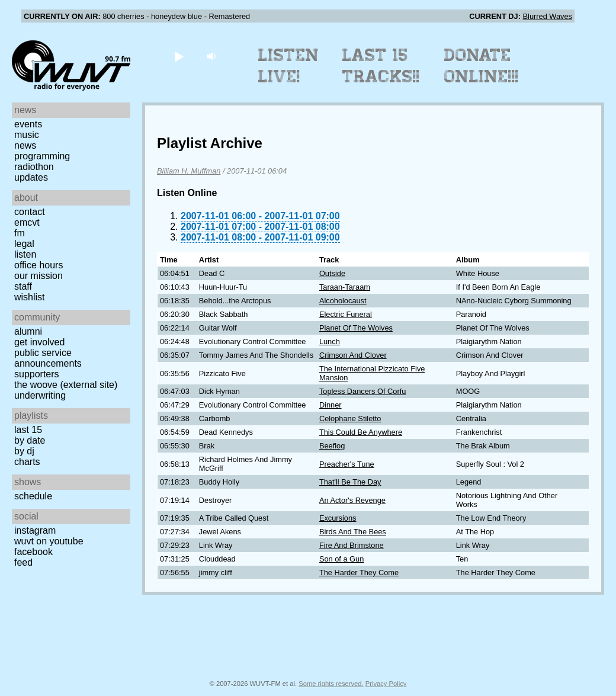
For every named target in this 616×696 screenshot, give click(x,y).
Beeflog (332, 446)
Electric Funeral (346, 314)
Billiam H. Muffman (189, 171)
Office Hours (38, 265)
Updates (31, 177)
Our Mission (38, 276)
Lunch (330, 341)
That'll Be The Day (350, 482)
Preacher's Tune (347, 464)
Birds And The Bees (353, 532)
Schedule (33, 496)
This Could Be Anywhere (361, 432)
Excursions (338, 518)
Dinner (331, 405)
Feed (23, 562)
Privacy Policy (386, 684)
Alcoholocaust (343, 301)
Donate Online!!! (482, 66)
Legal (24, 244)
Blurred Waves (548, 16)
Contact (30, 212)
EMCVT (27, 222)
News (25, 145)
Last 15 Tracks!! (381, 66)
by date (30, 440)
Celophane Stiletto (350, 418)
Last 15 (28, 430)
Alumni (28, 331)
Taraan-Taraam (345, 287)
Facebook (33, 552)
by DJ (24, 451)
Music (27, 135)
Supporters (37, 374)
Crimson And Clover (353, 355)
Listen (25, 254)
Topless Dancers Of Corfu (363, 391)
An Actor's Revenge (352, 500)
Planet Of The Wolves (356, 328)
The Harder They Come (359, 572)
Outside (332, 273)
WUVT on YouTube (49, 541)
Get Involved (39, 342)
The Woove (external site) (66, 385)
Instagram (35, 530)
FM (20, 233)
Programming (42, 156)
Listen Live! (289, 66)
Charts (27, 462)
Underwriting (40, 395)
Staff (23, 286)
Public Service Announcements (48, 358)
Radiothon (34, 167)
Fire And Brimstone (352, 545)
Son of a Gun (341, 559)
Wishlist (30, 297)
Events (28, 124)
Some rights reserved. (331, 684)
